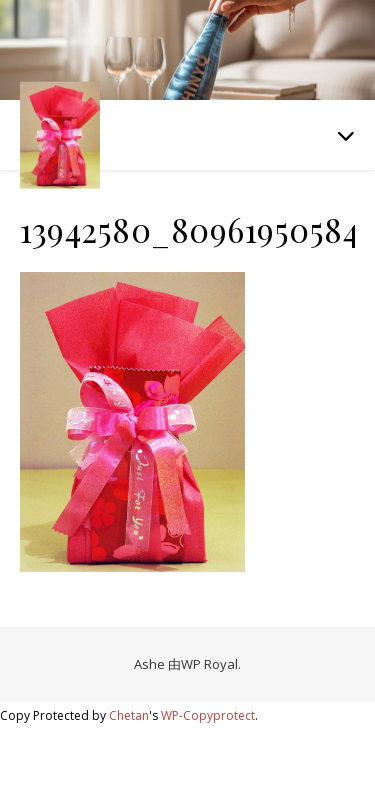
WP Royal (209, 664)
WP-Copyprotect (208, 715)
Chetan (129, 715)
